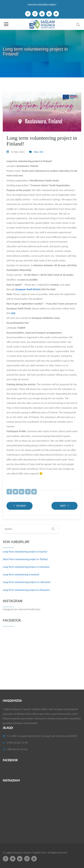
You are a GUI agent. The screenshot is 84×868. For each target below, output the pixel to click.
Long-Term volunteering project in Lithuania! (26, 567)
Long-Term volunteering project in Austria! (25, 552)
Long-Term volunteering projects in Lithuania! (27, 582)
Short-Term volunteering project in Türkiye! (25, 559)
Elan (36, 152)
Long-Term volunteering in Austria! (21, 575)
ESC (42, 152)
